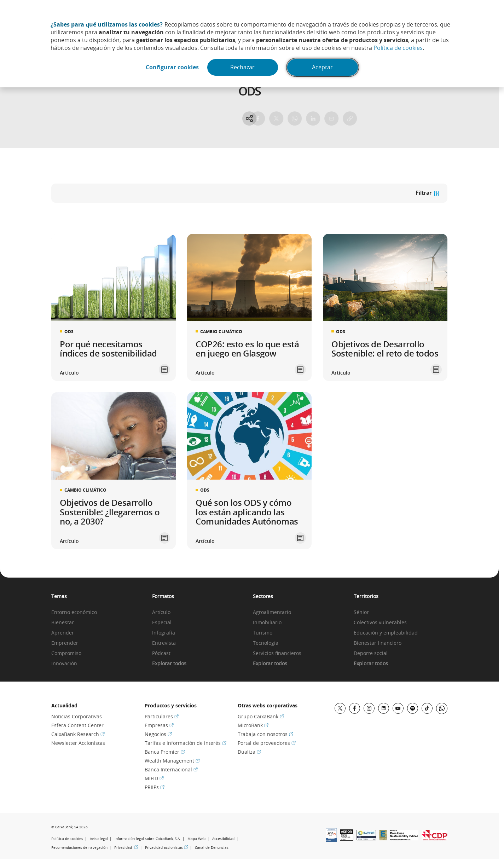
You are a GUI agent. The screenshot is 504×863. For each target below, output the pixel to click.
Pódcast (161, 653)
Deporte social (371, 653)
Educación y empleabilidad (386, 633)
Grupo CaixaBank (261, 716)
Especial (162, 623)
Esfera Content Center (77, 725)
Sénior (361, 612)
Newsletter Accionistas (78, 743)
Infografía (164, 633)
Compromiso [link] (66, 653)
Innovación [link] (64, 664)
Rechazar (243, 68)
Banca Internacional (171, 769)
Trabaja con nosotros (265, 734)
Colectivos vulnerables (380, 623)
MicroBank (253, 725)
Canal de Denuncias (212, 848)
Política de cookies (398, 48)
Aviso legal (99, 839)
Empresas (159, 725)
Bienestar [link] (63, 623)
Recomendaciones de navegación (79, 848)
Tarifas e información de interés (186, 743)
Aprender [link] (63, 633)
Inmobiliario (267, 623)
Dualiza (249, 752)
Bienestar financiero (378, 643)
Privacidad (126, 848)
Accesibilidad (223, 839)
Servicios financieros (277, 653)
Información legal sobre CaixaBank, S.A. (148, 839)
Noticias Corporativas (77, 716)
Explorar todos (169, 664)
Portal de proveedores (267, 743)
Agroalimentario (272, 612)
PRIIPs (155, 787)
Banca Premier (165, 752)
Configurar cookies (172, 68)
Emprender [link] (65, 643)
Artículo (161, 612)
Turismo (263, 633)
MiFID (154, 778)
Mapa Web (196, 839)
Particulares (162, 716)
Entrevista (164, 643)
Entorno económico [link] (74, 612)
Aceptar (323, 68)
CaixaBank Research (78, 734)
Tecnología (266, 643)
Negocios (158, 734)
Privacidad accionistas (167, 848)
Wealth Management (172, 761)
